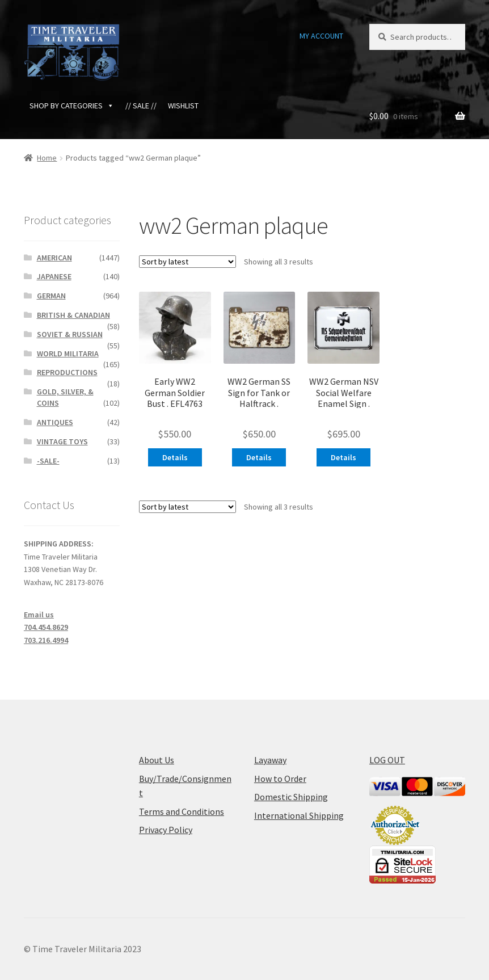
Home (47, 158)
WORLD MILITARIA (68, 354)
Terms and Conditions (182, 811)
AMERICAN (54, 258)
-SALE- (48, 461)
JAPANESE (54, 276)
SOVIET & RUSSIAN (70, 334)
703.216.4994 (46, 640)
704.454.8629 (46, 627)
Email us (39, 615)
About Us (157, 760)
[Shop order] (187, 262)
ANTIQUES (55, 422)
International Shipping (299, 815)
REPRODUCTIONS (67, 372)
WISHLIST (183, 106)
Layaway (270, 760)
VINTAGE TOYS (62, 441)
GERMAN (51, 296)
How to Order (280, 779)
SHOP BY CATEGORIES (72, 106)
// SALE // (141, 106)
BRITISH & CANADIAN (73, 315)
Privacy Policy (166, 830)
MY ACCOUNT (321, 36)
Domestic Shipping (291, 797)
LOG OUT (387, 760)
